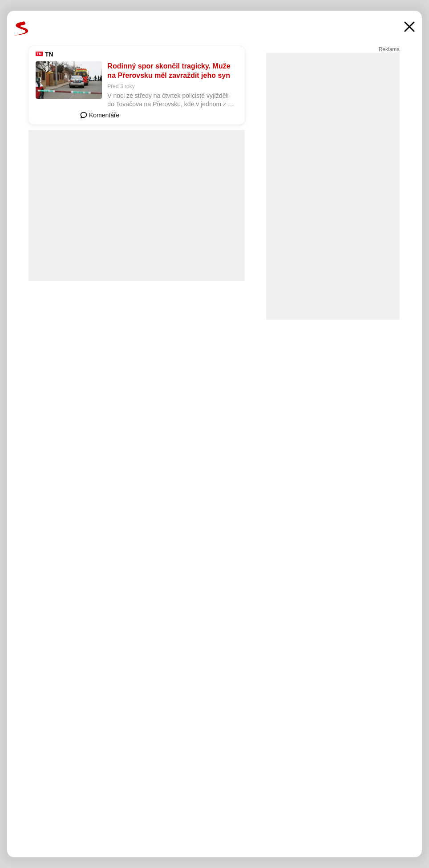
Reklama (389, 49)
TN (49, 54)
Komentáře (100, 115)
